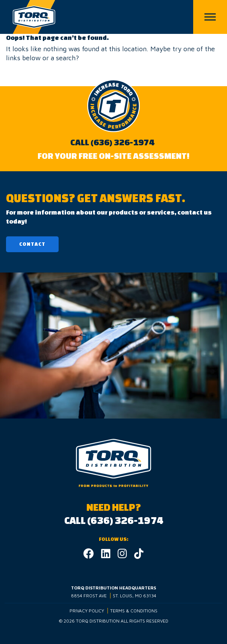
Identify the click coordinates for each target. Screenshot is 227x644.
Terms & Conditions (134, 611)
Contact (32, 244)
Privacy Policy (87, 611)
